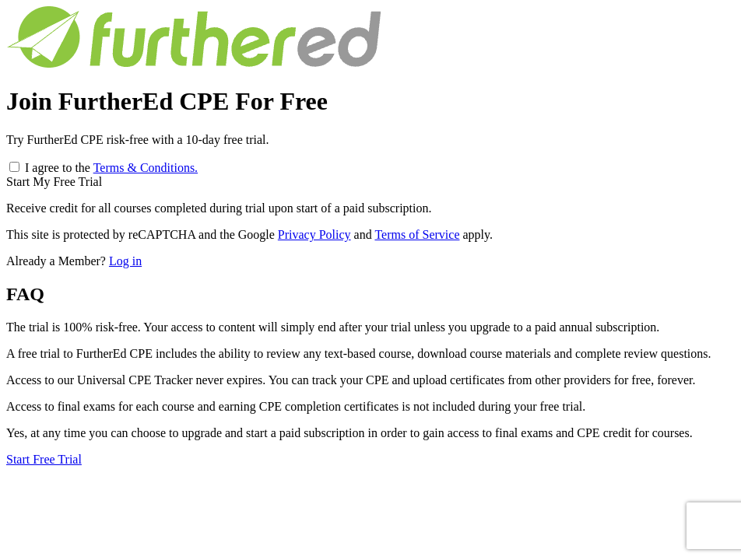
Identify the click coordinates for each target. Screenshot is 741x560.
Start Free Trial (44, 459)
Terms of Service (417, 234)
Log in (125, 261)
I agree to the (111, 168)
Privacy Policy (314, 234)
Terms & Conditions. (146, 168)
